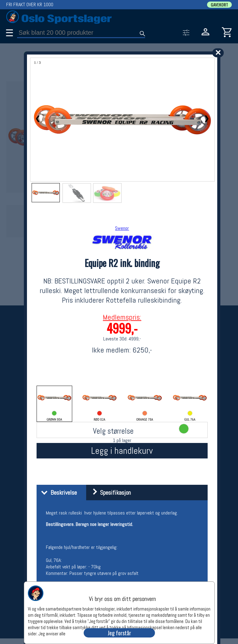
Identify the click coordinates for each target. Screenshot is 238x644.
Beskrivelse (57, 493)
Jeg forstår (119, 633)
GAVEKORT (219, 5)
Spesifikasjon (109, 493)
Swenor (122, 228)
